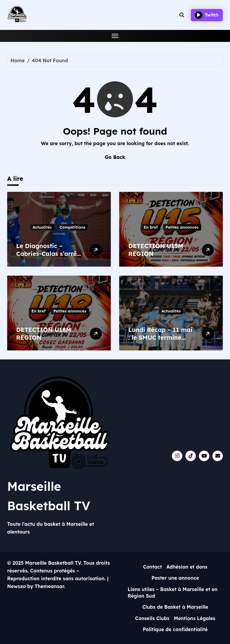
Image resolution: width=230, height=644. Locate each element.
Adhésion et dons (187, 567)
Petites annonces (182, 227)
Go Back (115, 157)
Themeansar (49, 586)
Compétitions (72, 227)
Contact (153, 567)
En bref (151, 227)
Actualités (42, 227)
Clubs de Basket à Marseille (175, 607)
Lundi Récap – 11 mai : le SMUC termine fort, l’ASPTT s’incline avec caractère (160, 341)
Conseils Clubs (152, 618)
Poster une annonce (175, 578)
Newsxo (16, 586)
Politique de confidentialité (175, 629)
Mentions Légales (195, 618)
